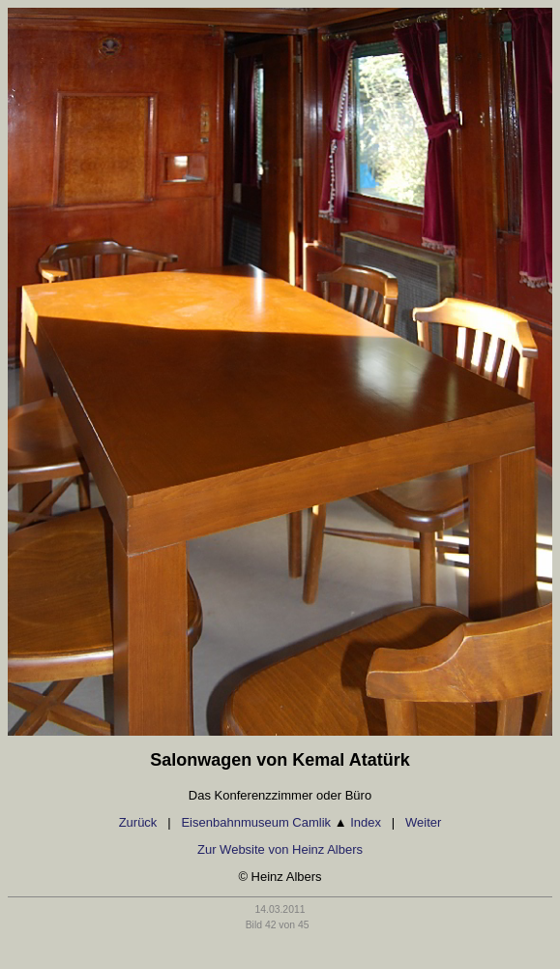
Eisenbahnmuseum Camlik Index (281, 822)
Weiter (423, 822)
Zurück (138, 822)
